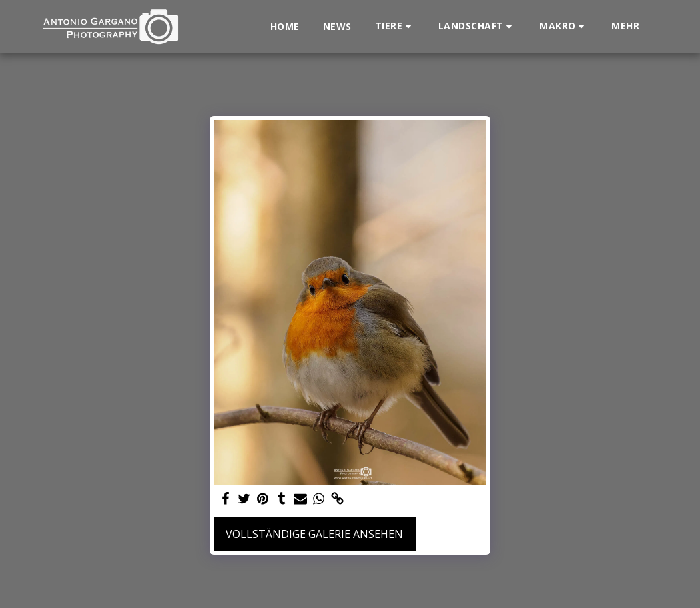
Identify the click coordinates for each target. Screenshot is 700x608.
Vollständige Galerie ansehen (314, 534)
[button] (395, 26)
